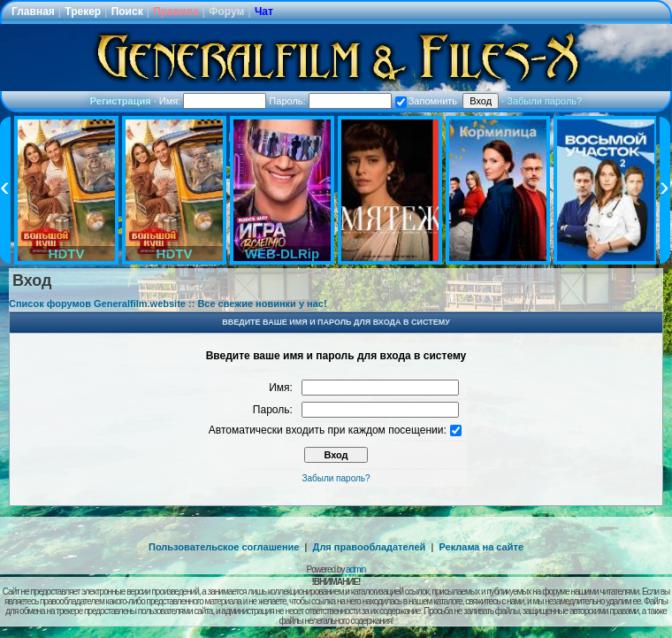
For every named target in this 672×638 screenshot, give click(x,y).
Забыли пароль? (544, 101)
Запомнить (426, 101)
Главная (33, 12)
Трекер (83, 12)
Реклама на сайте (481, 547)
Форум (226, 12)
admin (355, 569)
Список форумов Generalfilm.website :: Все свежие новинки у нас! (168, 304)
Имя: (213, 101)
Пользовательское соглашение (224, 547)
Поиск (127, 12)
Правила (176, 12)
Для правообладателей (370, 547)
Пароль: (330, 101)
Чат (264, 12)
